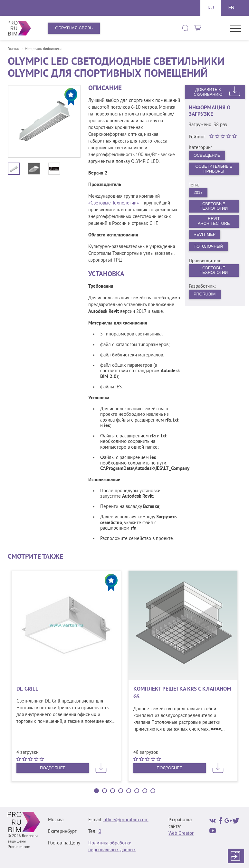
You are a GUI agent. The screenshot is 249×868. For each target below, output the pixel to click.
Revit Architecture (214, 223)
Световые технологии (214, 273)
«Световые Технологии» (114, 203)
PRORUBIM (205, 297)
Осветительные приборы (214, 169)
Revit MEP (205, 236)
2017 (198, 193)
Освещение (207, 155)
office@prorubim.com (126, 820)
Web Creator (181, 834)
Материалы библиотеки (43, 49)
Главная (14, 49)
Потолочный (209, 248)
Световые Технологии (214, 207)
